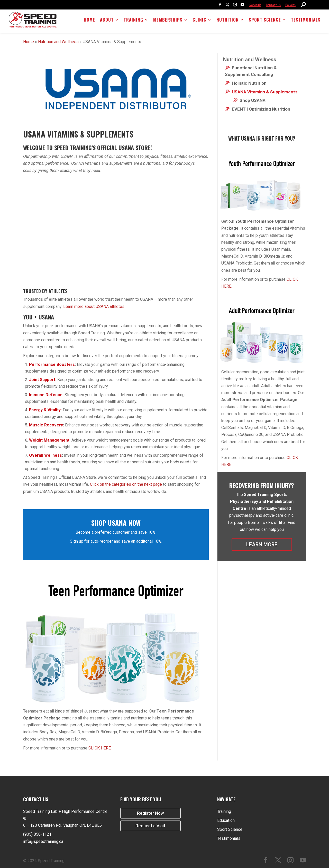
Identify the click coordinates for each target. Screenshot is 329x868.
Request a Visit (150, 826)
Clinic (200, 22)
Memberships (168, 22)
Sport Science (265, 22)
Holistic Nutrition (249, 83)
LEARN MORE (262, 544)
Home (90, 22)
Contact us (273, 5)
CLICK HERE (100, 748)
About (107, 22)
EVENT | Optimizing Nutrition (261, 109)
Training (134, 22)
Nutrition (228, 22)
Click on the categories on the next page (126, 484)
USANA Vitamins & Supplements (265, 92)
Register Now (150, 813)
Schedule (255, 5)
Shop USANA (253, 100)
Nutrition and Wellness (58, 42)
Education (226, 820)
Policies (290, 5)
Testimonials (306, 22)
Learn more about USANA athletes (93, 306)
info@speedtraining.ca (43, 841)
